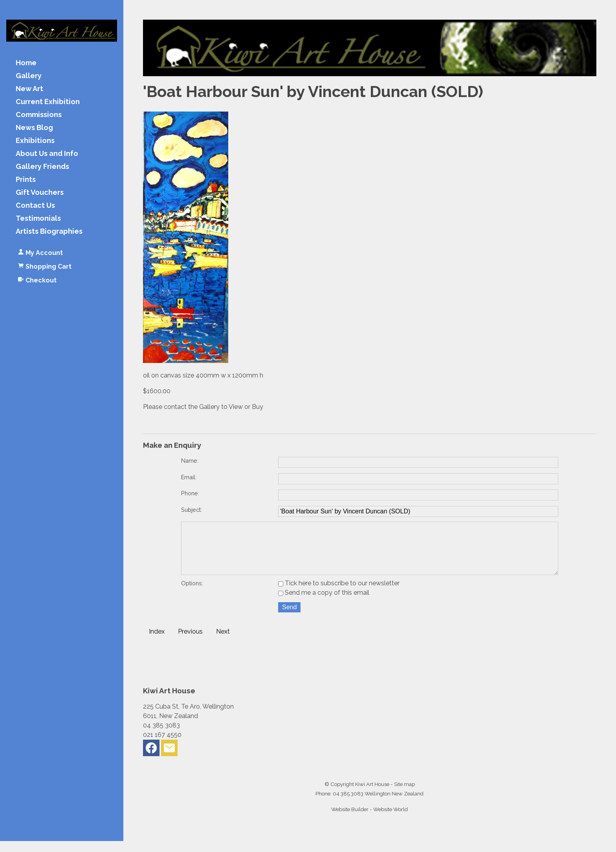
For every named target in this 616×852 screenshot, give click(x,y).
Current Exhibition (48, 102)
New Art (29, 89)
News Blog (34, 128)
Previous (190, 642)
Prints (26, 180)
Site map (404, 795)
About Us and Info (47, 154)
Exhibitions (35, 141)
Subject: (192, 510)
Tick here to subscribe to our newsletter (339, 594)
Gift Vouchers (40, 193)
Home (26, 63)
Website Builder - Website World (369, 820)
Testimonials (38, 219)
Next (223, 642)
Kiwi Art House (372, 795)
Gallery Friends (42, 167)
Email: (189, 477)
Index (157, 642)
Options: (192, 594)
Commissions (39, 115)
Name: (190, 461)
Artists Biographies (49, 232)
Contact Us (35, 206)
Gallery (29, 76)
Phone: (190, 493)
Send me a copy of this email (324, 604)
